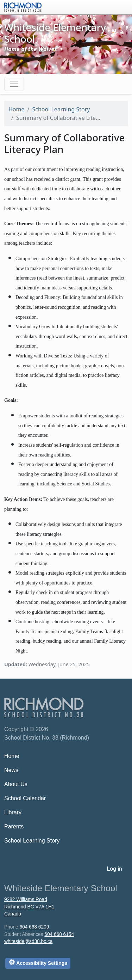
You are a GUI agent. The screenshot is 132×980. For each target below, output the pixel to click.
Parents (14, 826)
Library (13, 812)
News (11, 770)
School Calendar (25, 798)
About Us (16, 784)
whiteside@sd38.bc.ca (28, 941)
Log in (114, 869)
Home (17, 109)
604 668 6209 (34, 927)
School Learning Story (61, 109)
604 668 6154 (59, 934)
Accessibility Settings (38, 962)
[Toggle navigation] (14, 84)
